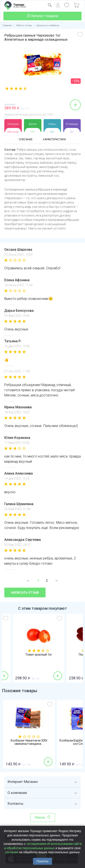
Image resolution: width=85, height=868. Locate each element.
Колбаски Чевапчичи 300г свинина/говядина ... (29, 742)
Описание (26, 139)
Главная (7, 25)
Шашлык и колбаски (48, 25)
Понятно (42, 861)
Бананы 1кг (29, 655)
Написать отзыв (25, 593)
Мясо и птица (24, 25)
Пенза (40, 817)
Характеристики (54, 139)
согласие (12, 852)
